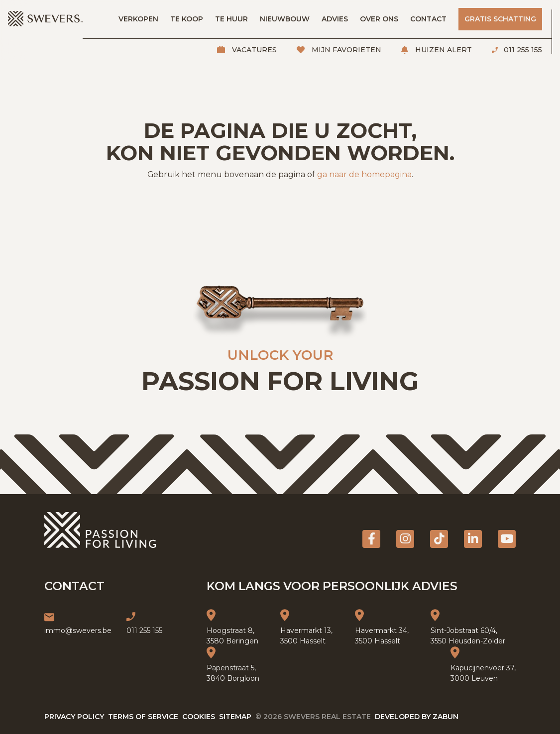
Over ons (379, 19)
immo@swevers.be (78, 630)
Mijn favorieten (345, 50)
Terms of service (143, 717)
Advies (335, 19)
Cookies (199, 717)
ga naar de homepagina (364, 174)
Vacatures (253, 50)
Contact (428, 19)
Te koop (187, 19)
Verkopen (138, 19)
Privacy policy (74, 717)
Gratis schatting (500, 19)
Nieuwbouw (285, 19)
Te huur (231, 19)
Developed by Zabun (417, 717)
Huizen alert (443, 50)
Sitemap (235, 717)
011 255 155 (522, 50)
